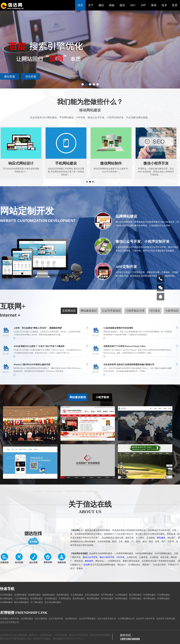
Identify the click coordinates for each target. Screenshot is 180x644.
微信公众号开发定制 (78, 635)
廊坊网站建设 (93, 599)
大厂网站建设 (37, 602)
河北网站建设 (51, 599)
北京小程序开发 (56, 619)
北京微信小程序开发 (9, 619)
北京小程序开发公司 (107, 619)
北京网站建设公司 (126, 619)
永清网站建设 (135, 599)
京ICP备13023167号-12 (72, 639)
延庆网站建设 (37, 599)
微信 (122, 5)
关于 (91, 5)
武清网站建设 (6, 602)
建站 (101, 5)
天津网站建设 (65, 599)
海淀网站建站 (63, 595)
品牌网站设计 (46, 635)
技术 (164, 5)
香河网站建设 (107, 599)
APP (143, 5)
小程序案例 (102, 390)
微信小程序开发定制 (99, 635)
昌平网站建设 (107, 595)
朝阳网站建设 (49, 595)
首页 (80, 5)
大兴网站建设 (121, 595)
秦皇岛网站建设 (21, 602)
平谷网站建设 (163, 595)
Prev (4, 44)
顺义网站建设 (135, 595)
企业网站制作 (21, 635)
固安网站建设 (79, 599)
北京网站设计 (71, 619)
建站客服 (162, 77)
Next (176, 44)
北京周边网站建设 (53, 602)
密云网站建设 (6, 599)
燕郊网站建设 (121, 599)
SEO (133, 5)
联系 (175, 5)
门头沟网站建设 (21, 599)
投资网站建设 (163, 599)
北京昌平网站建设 (87, 619)
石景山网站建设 (92, 595)
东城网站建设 (20, 595)
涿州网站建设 (149, 599)
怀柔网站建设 (149, 595)
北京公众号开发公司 (9, 622)
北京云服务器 (41, 619)
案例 (154, 5)
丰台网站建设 (77, 595)
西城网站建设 (34, 595)
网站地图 (57, 639)
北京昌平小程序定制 (166, 619)
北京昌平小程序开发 (145, 619)
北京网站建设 (6, 595)
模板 (112, 5)
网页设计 (34, 635)
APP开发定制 (61, 635)
